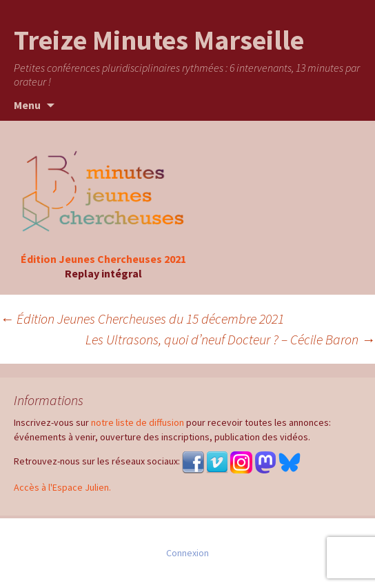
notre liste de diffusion (138, 422)
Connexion (187, 553)
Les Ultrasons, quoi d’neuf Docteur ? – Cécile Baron (230, 339)
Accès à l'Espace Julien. (62, 487)
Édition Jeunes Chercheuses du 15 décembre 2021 (142, 318)
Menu (27, 105)
